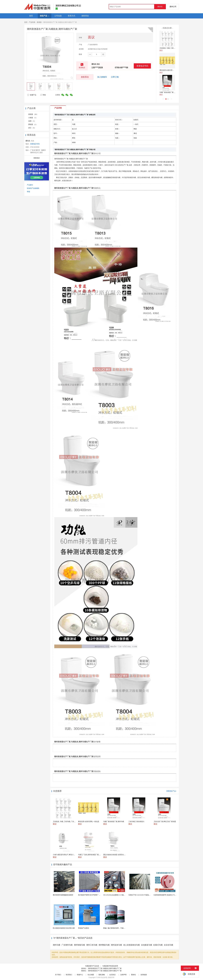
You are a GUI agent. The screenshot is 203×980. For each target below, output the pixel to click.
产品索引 (30, 185)
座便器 (39, 22)
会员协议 (112, 975)
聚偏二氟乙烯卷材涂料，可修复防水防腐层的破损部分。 (123, 928)
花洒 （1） (32, 121)
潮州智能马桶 (79, 945)
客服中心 (80, 975)
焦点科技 (104, 977)
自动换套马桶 (147, 945)
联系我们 (69, 975)
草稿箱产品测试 (84, 928)
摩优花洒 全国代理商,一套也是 (170, 70)
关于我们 (58, 975)
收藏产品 (32, 95)
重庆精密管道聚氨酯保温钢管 (63, 895)
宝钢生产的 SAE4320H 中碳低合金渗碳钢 (143, 895)
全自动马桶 (168, 945)
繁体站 (134, 975)
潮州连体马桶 (116, 945)
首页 (26, 22)
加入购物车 (102, 77)
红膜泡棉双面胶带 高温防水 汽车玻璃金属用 (169, 895)
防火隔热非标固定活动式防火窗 (64, 928)
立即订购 (115, 77)
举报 (43, 95)
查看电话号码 (142, 66)
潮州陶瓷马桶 (104, 945)
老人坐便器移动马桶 (131, 945)
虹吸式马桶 (158, 945)
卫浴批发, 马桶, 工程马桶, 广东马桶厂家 (173, 48)
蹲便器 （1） (33, 124)
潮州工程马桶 (92, 945)
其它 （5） (32, 128)
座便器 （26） (33, 114)
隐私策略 (102, 975)
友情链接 (144, 975)
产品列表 (32, 22)
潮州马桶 (56, 945)
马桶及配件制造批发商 (110, 966)
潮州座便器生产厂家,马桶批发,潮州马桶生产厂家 (105, 968)
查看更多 (37, 158)
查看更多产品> (172, 791)
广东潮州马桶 (67, 945)
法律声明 (123, 975)
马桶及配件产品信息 (92, 966)
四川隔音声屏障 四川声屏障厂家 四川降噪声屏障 (95, 895)
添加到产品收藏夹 (33, 188)
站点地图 (91, 975)
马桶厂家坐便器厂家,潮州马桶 (170, 92)
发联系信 (85, 77)
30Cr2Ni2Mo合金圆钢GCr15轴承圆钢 (116, 895)
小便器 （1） (33, 118)
